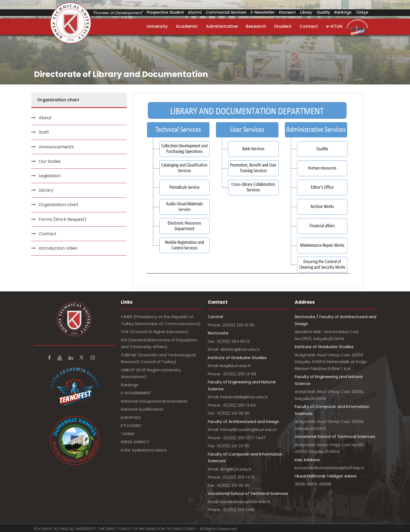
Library (306, 12)
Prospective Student (165, 12)
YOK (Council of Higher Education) (155, 332)
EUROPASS (131, 417)
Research (256, 26)
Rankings (343, 12)
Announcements (56, 147)
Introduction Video (58, 248)
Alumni (195, 12)
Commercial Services (226, 12)
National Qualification (142, 409)
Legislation (50, 176)
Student (283, 26)
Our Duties (50, 161)
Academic (187, 26)
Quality (323, 12)
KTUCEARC (131, 425)
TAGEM (128, 434)
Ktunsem (287, 12)
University (157, 26)
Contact (309, 26)
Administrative (222, 26)
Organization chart (59, 205)
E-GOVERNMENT (136, 393)
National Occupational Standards (154, 401)
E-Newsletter (263, 12)
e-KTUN (334, 26)
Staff (44, 132)
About (45, 118)
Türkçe (362, 12)
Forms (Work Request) (63, 219)
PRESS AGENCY (135, 442)
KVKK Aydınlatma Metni (144, 450)
